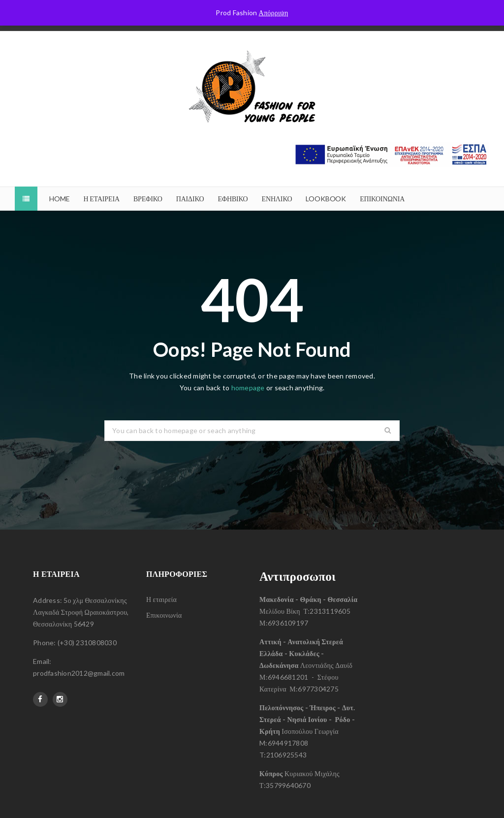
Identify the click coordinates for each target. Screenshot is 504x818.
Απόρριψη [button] (274, 13)
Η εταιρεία (161, 599)
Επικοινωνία (164, 615)
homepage (248, 388)
